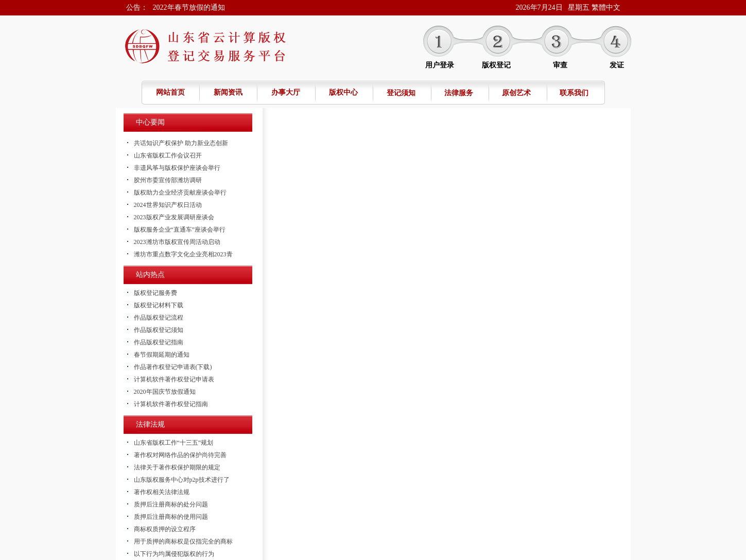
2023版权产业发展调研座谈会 (174, 217)
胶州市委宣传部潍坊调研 (168, 180)
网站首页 (170, 92)
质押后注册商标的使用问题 (171, 517)
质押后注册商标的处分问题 (171, 504)
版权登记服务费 (155, 293)
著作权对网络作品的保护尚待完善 (180, 455)
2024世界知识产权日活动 (168, 205)
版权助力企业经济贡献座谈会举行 (180, 192)
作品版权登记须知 (159, 330)
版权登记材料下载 (159, 305)
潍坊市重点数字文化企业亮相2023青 (183, 254)
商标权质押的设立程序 (165, 529)
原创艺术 (516, 93)
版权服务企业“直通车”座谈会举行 (180, 230)
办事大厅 (286, 92)
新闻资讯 (228, 92)
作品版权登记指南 (159, 342)
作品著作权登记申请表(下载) (173, 367)
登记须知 (401, 93)
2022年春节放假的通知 (189, 7)
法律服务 (459, 93)
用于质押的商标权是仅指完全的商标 (183, 541)
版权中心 (343, 92)
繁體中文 (606, 7)
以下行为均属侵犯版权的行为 (174, 554)
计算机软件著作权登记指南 (171, 404)
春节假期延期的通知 (162, 355)
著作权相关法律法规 (162, 492)
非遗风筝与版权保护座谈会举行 (177, 168)
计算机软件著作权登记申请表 (174, 379)
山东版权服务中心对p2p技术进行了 (182, 480)
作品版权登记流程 (159, 318)
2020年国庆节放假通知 (165, 392)
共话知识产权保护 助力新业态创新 (181, 143)
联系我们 (574, 93)
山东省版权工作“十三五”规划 (174, 443)
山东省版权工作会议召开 (168, 155)
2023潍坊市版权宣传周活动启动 (177, 242)
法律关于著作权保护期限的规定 (177, 467)
